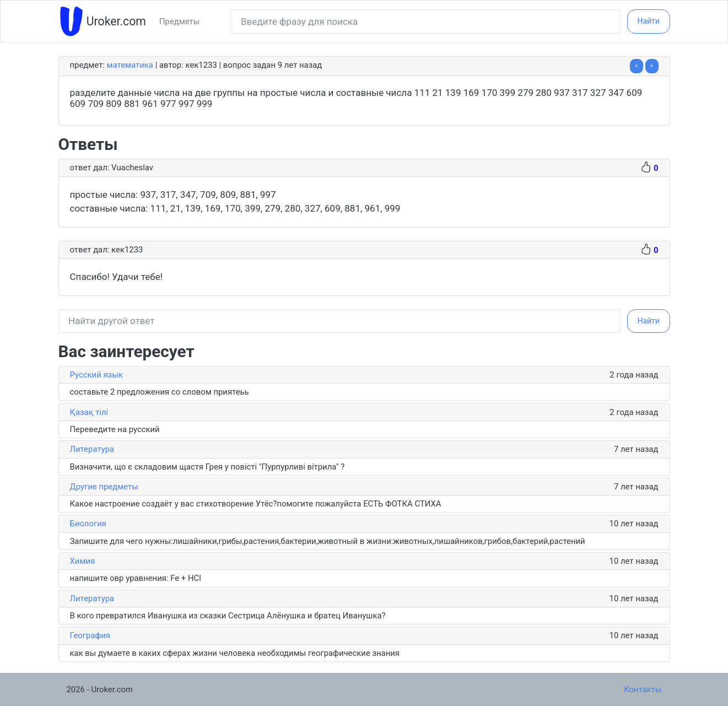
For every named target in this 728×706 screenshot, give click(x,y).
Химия (83, 561)
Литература (92, 449)
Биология (88, 524)
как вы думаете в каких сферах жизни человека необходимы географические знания (235, 653)
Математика (130, 65)
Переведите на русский (115, 429)
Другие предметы (104, 487)
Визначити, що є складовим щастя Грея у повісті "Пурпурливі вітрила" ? (207, 467)
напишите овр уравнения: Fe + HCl (136, 578)
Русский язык (96, 375)
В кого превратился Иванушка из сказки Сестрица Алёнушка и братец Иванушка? (228, 616)
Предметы (179, 21)
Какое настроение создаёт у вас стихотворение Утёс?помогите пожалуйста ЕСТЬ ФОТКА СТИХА (256, 504)
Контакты (643, 689)
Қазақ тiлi (89, 412)
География (90, 635)
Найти (648, 21)
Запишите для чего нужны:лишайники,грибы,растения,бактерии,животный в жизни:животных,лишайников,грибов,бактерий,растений (328, 541)
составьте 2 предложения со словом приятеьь (160, 392)
